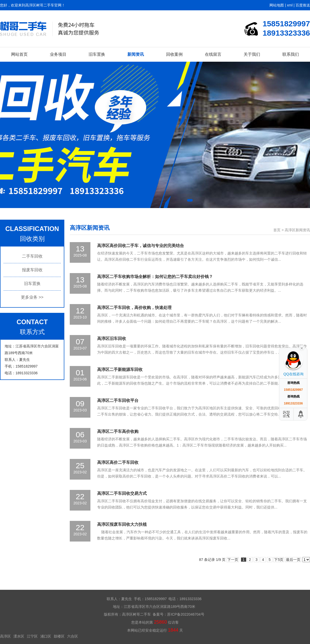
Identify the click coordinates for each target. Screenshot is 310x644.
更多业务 (32, 297)
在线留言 (213, 54)
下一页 (233, 560)
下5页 (279, 560)
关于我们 (252, 54)
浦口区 (46, 636)
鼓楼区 (59, 636)
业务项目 (58, 54)
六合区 (73, 636)
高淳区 (5, 636)
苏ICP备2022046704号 (186, 614)
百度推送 (303, 5)
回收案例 (174, 54)
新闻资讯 (136, 54)
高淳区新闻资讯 (297, 230)
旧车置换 (97, 54)
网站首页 (19, 54)
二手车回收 (32, 256)
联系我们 (291, 54)
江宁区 (32, 636)
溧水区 (19, 636)
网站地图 (277, 5)
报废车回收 (32, 270)
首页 (277, 230)
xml (290, 5)
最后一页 (293, 560)
